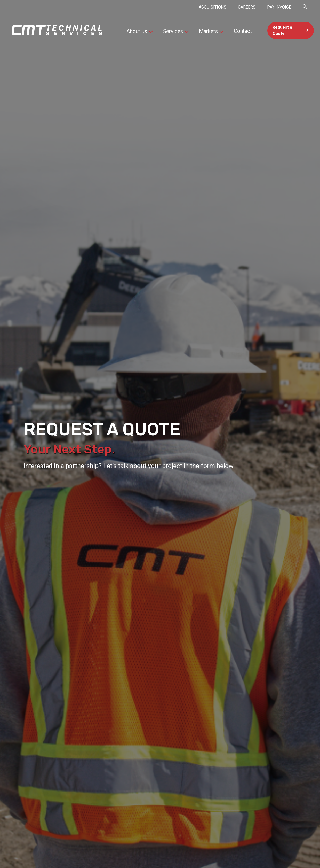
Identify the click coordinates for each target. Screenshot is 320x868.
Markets (208, 31)
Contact (243, 31)
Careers (247, 7)
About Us (137, 31)
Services (173, 31)
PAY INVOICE (279, 7)
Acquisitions (213, 7)
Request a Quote (282, 30)
